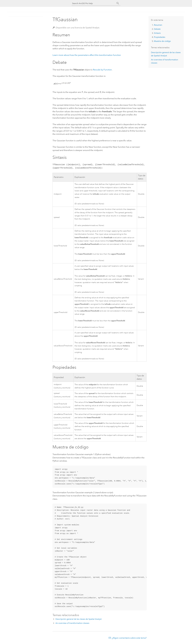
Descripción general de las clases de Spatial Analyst (78, 620)
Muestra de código (162, 41)
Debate (157, 29)
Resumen (158, 25)
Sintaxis (157, 33)
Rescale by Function (102, 70)
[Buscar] (118, 3)
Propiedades (160, 37)
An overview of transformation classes (72, 624)
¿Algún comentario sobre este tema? (129, 639)
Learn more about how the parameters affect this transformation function (87, 55)
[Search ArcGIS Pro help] (94, 3)
